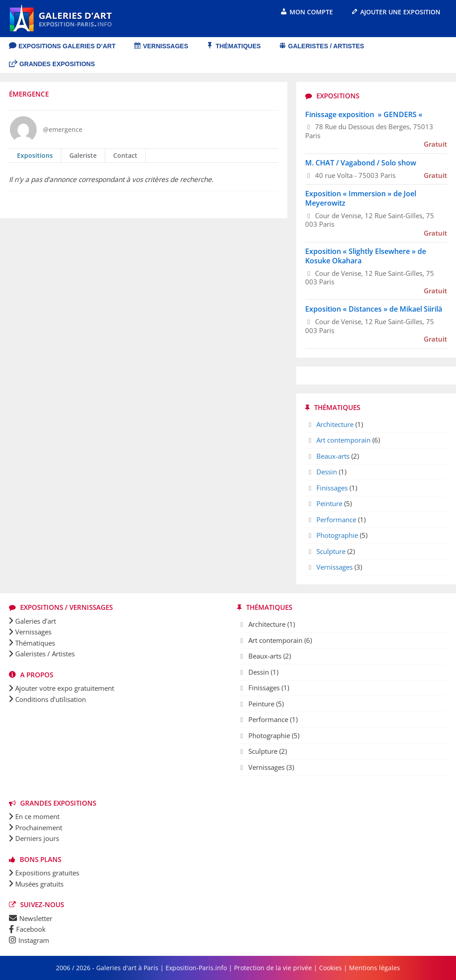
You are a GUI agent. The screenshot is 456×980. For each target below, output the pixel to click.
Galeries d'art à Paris (128, 968)
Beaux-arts (333, 456)
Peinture (329, 503)
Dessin (327, 472)
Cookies (330, 968)
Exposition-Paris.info (196, 968)
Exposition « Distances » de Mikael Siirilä (374, 309)
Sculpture (331, 551)
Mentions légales (375, 968)
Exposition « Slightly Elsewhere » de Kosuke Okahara (366, 256)
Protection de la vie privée (273, 968)
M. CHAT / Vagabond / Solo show (361, 163)
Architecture (335, 424)
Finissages (332, 488)
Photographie (337, 535)
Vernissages (335, 567)
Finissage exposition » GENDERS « (365, 114)
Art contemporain (343, 440)
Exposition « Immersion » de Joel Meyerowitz (361, 198)
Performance (336, 520)
